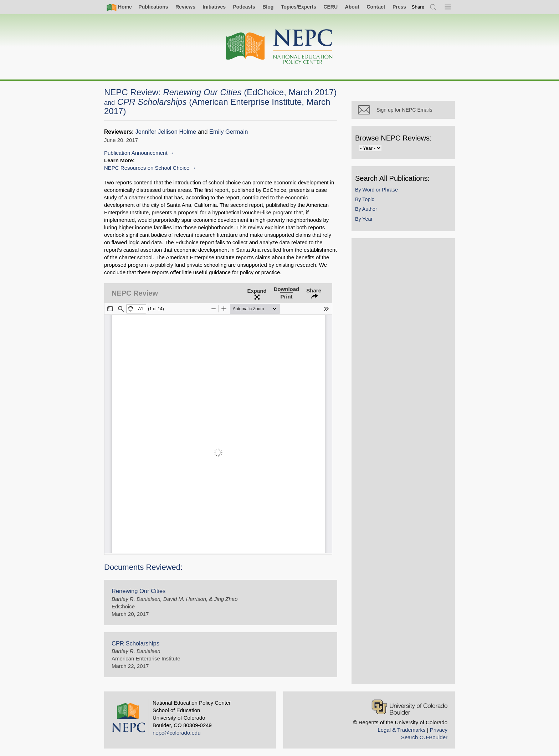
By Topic (365, 199)
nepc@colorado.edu (177, 733)
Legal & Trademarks (401, 730)
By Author (366, 209)
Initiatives (214, 7)
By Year (364, 219)
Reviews (185, 7)
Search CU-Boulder (424, 737)
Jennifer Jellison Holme (166, 132)
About (352, 7)
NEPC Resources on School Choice (147, 168)
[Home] (279, 47)
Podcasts (244, 7)
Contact (376, 7)
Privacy (439, 730)
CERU (330, 7)
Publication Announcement (136, 153)
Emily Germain (229, 132)
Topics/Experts (299, 7)
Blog (268, 7)
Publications (153, 7)
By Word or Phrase (376, 190)
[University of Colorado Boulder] (409, 707)
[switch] (418, 7)
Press (399, 7)
